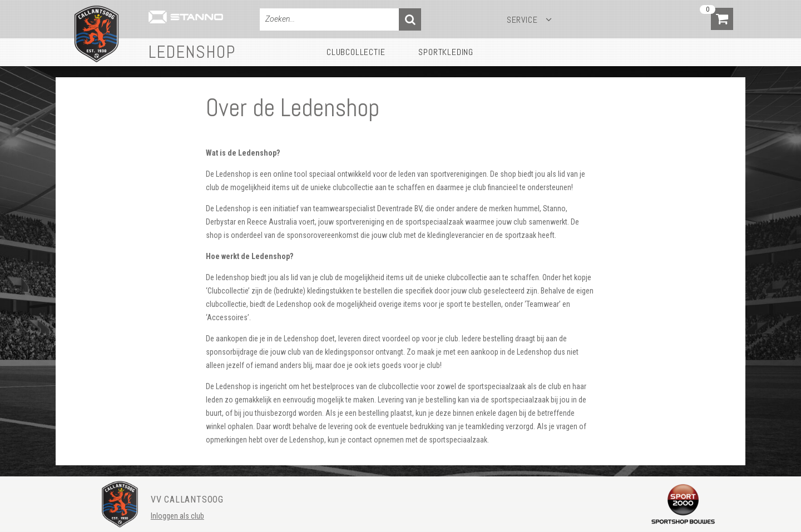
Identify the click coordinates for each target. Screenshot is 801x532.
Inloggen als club (177, 516)
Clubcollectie (356, 52)
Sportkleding (446, 52)
